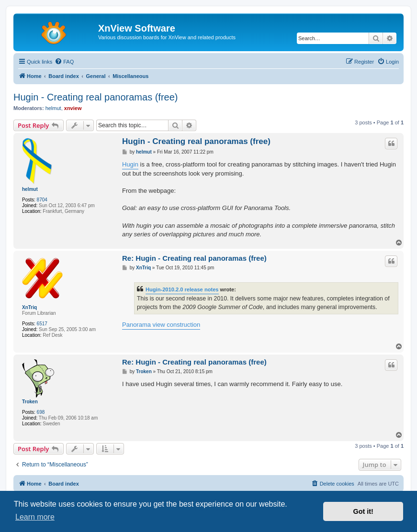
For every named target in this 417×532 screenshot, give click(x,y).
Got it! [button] (363, 511)
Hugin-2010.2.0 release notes (182, 289)
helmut (53, 108)
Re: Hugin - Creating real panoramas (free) (194, 258)
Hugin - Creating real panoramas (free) (96, 97)
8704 (42, 200)
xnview (73, 108)
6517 (42, 324)
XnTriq (29, 307)
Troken (30, 402)
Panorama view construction (161, 325)
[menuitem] (64, 62)
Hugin (130, 164)
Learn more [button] (35, 517)
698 (41, 412)
